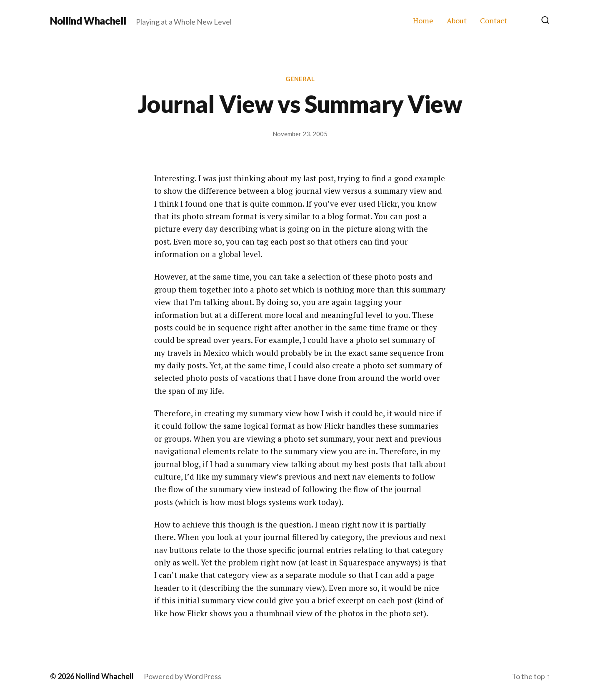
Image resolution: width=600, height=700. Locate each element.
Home (423, 21)
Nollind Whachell (88, 21)
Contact (494, 21)
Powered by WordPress (182, 676)
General (300, 79)
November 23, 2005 (300, 134)
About (457, 21)
